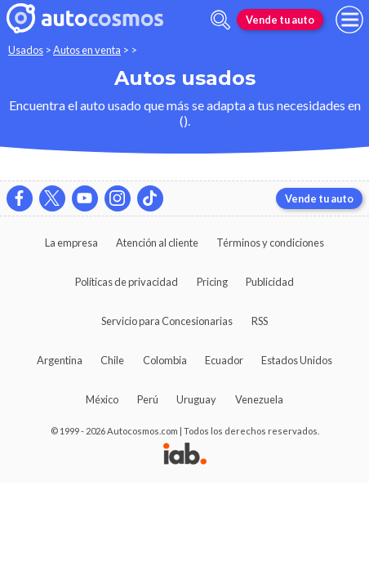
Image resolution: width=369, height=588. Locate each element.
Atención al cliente (157, 243)
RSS (260, 321)
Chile (112, 360)
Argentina (60, 360)
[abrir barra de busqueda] (220, 20)
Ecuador (224, 360)
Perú (148, 399)
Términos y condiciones (270, 243)
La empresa (71, 243)
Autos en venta (87, 50)
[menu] (349, 20)
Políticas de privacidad (127, 282)
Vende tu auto (280, 20)
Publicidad (270, 282)
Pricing (212, 282)
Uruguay (196, 399)
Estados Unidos (297, 360)
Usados (26, 50)
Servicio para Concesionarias (167, 321)
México (102, 399)
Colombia (165, 360)
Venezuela (259, 399)
